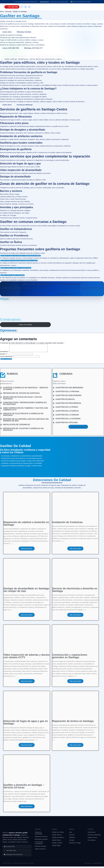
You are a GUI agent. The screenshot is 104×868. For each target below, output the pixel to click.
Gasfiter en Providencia (68, 405)
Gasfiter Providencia (58, 839)
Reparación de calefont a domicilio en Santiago (23, 431)
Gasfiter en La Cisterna (68, 420)
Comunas (8, 11)
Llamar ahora (7, 32)
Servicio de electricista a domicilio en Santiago (23, 416)
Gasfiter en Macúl (65, 401)
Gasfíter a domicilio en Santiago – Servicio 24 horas (26, 390)
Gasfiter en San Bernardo (69, 389)
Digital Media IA (97, 865)
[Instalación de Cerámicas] (1, 426)
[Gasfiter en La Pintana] (54, 393)
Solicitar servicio (92, 839)
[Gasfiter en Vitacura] (54, 424)
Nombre (3, 355)
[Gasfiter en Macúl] (54, 401)
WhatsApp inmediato (24, 32)
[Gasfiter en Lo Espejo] (54, 413)
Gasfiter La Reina (57, 844)
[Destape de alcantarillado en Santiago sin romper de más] (1, 421)
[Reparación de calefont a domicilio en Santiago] (1, 430)
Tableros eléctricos (40, 850)
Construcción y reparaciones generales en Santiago (25, 405)
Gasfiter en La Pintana (67, 393)
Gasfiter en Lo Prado (67, 409)
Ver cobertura (92, 842)
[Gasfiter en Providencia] (54, 405)
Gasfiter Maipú (56, 847)
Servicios (72, 836)
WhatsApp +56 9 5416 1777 (33, 48)
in (29, 7)
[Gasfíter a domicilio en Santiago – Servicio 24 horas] (1, 389)
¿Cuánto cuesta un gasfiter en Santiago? (12, 275)
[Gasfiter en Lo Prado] (54, 409)
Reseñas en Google (75, 844)
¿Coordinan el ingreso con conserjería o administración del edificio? (21, 256)
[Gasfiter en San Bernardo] (54, 389)
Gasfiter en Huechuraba (69, 397)
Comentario (4, 353)
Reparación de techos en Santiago (21, 395)
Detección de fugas (40, 848)
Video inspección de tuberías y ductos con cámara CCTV (25, 410)
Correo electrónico (7, 358)
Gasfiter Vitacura (57, 836)
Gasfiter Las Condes (58, 834)
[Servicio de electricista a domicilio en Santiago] (1, 415)
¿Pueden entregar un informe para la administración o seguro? (19, 261)
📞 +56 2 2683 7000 (12, 7)
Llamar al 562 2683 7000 (11, 48)
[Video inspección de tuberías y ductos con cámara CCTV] (1, 410)
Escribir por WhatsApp (25, 105)
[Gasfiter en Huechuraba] (54, 397)
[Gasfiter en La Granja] (54, 416)
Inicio (2, 11)
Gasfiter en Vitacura (67, 424)
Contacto (72, 842)
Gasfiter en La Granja (67, 416)
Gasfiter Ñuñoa (56, 842)
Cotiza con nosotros (25, 325)
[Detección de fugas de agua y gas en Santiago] (1, 399)
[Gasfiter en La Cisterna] (54, 420)
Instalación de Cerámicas (17, 426)
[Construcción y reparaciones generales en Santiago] (1, 404)
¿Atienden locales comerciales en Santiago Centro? (16, 268)
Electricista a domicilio (41, 841)
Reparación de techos (41, 838)
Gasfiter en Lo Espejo (67, 412)
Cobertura (72, 839)
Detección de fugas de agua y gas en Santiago (22, 399)
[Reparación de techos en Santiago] (1, 395)
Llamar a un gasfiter (41, 294)
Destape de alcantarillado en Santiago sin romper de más (26, 421)
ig (25, 7)
